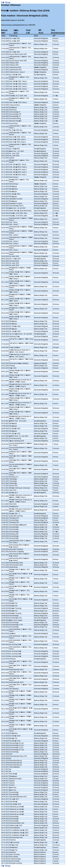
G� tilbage (6, 2)
